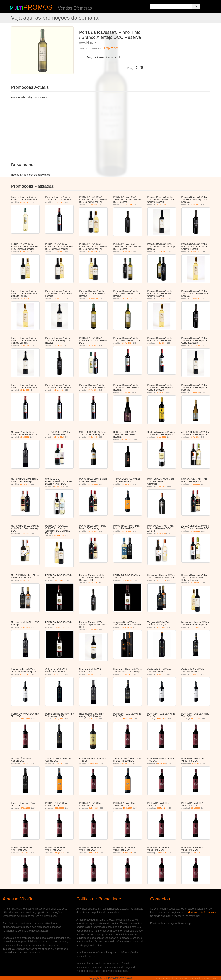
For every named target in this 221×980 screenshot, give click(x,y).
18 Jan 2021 (195, 299)
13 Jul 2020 (59, 299)
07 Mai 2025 (162, 853)
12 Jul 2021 (25, 437)
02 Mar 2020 (195, 252)
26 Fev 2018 (93, 346)
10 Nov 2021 (162, 719)
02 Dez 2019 (195, 583)
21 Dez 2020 (161, 299)
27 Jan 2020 (93, 630)
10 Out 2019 (161, 580)
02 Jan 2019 (93, 531)
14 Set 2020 (161, 343)
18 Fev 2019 (127, 531)
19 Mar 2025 (128, 853)
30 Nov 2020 (127, 299)
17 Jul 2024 (25, 853)
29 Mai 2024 (162, 808)
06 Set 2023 (59, 808)
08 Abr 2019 (93, 252)
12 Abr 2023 (196, 763)
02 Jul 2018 (59, 486)
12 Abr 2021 (59, 390)
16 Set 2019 (93, 583)
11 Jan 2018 (59, 252)
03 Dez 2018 (59, 536)
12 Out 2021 (128, 719)
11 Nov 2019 (161, 252)
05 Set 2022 (127, 763)
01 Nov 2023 (94, 808)
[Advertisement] (179, 52)
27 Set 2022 (162, 763)
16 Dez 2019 (25, 627)
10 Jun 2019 (127, 252)
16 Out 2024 (94, 853)
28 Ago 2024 (60, 853)
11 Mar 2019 (127, 205)
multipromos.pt (165, 978)
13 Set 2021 (59, 346)
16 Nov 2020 (25, 390)
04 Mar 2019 (161, 533)
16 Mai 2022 (161, 392)
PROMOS (38, 7)
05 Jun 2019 (60, 580)
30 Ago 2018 (93, 484)
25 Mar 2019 (59, 437)
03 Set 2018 (93, 437)
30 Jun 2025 (196, 853)
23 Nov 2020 (127, 627)
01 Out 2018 (195, 484)
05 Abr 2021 (93, 674)
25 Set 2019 (128, 580)
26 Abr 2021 (195, 205)
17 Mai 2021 (127, 674)
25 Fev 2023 (195, 392)
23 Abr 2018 (93, 205)
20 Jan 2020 (127, 343)
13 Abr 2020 (25, 299)
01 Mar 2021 (25, 674)
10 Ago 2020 (93, 299)
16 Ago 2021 (59, 719)
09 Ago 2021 (25, 202)
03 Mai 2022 (94, 763)
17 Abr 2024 (128, 808)
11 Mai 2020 (59, 202)
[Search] (196, 6)
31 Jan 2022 (127, 392)
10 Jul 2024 (195, 808)
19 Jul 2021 (25, 346)
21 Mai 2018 (25, 484)
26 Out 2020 (195, 346)
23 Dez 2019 (60, 627)
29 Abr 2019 (25, 580)
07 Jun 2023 (25, 808)
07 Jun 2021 (93, 390)
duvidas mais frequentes (202, 912)
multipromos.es (184, 978)
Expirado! (111, 48)
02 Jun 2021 (25, 719)
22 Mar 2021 (161, 437)
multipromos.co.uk (206, 978)
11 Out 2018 (25, 533)
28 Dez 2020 (195, 627)
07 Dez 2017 (25, 252)
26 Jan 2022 (196, 719)
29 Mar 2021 (161, 205)
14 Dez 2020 (161, 627)
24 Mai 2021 (161, 674)
